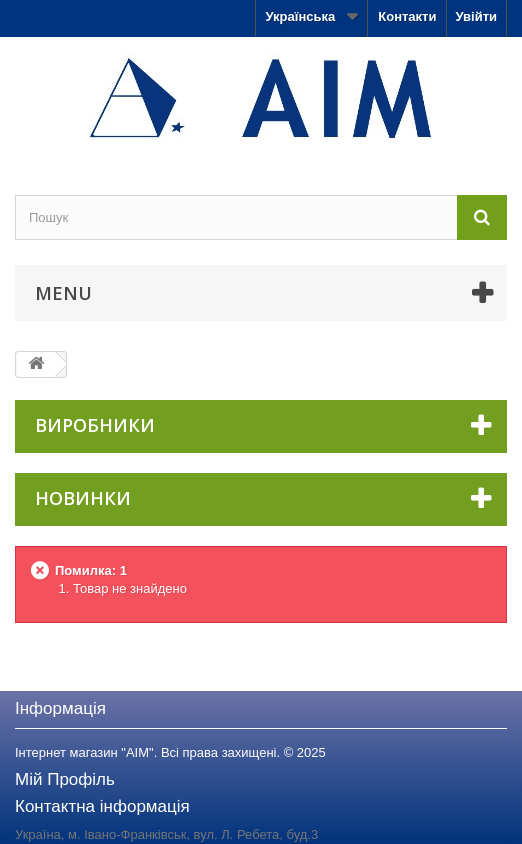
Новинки (83, 498)
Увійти (476, 16)
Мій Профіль (65, 779)
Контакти (407, 16)
